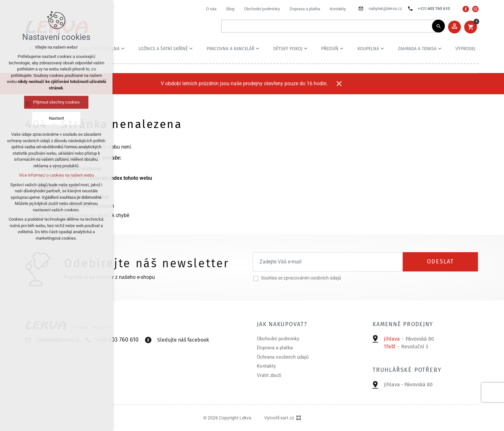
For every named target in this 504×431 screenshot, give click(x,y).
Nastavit (56, 118)
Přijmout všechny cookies (56, 102)
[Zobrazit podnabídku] (123, 49)
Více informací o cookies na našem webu (56, 175)
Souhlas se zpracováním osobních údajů (301, 278)
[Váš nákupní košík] (471, 27)
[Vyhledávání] (438, 26)
